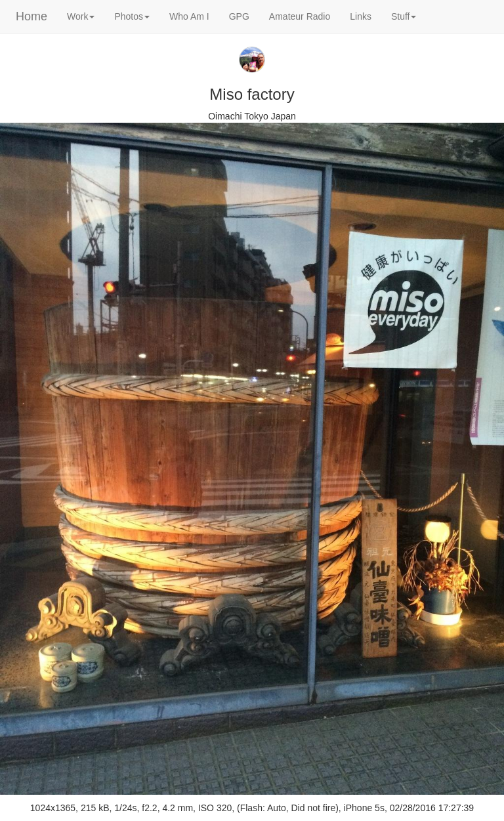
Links (361, 16)
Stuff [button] (404, 16)
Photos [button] (132, 16)
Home (31, 16)
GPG (239, 16)
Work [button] (81, 16)
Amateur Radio (300, 16)
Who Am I (189, 16)
